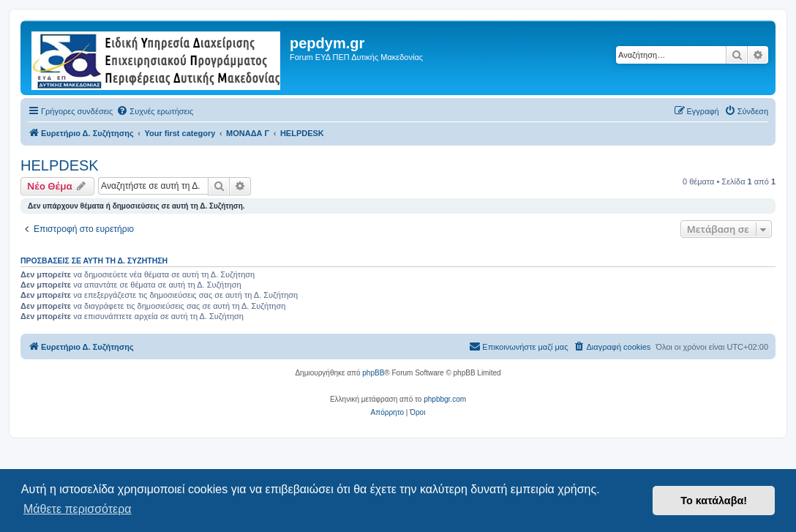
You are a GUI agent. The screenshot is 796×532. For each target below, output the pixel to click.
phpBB (373, 373)
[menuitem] (155, 111)
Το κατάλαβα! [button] (714, 501)
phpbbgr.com (445, 399)
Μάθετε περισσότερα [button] (78, 509)
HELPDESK (60, 165)
